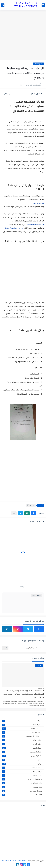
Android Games (22, 791)
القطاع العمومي (22, 756)
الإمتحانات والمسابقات (22, 736)
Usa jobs (22, 795)
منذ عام (40, 688)
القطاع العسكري (22, 752)
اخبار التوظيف (22, 725)
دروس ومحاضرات (22, 771)
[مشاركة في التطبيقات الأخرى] (14, 513)
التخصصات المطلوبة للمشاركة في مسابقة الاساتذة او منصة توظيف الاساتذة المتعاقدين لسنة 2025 (23, 694)
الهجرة (22, 764)
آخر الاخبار (22, 721)
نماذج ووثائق (38, 64)
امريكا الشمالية (22, 768)
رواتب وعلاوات (22, 775)
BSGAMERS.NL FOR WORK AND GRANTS (26, 5)
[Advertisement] (23, 36)
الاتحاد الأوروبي (22, 732)
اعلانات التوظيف (22, 728)
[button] (34, 513)
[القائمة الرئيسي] (43, 5)
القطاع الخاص (22, 748)
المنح (22, 760)
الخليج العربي (22, 744)
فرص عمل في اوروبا (22, 779)
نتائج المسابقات (22, 783)
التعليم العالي (22, 740)
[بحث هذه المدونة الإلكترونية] (26, 648)
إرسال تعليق (36, 596)
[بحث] (3, 5)
